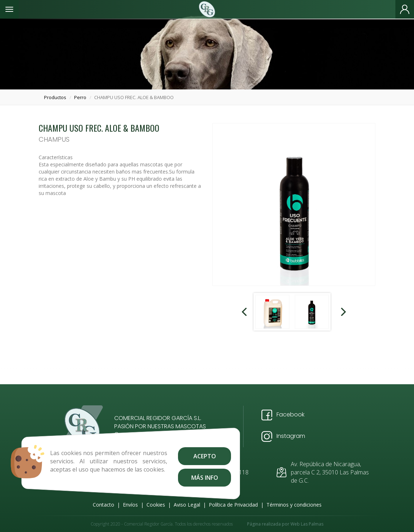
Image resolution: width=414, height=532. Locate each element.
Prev (245, 312)
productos (55, 97)
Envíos (130, 505)
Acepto (204, 456)
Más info (204, 478)
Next (343, 312)
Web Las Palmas (307, 524)
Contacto (103, 505)
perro (80, 97)
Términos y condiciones (294, 505)
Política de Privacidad (233, 505)
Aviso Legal (187, 505)
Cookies (156, 505)
